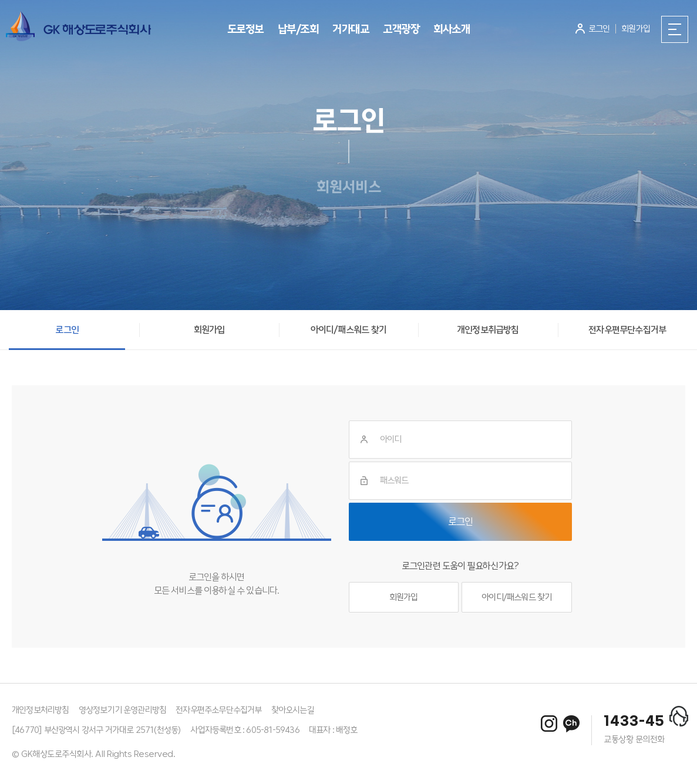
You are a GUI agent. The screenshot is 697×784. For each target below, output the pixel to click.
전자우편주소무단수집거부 (218, 710)
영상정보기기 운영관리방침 (123, 710)
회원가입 (404, 597)
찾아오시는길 (293, 710)
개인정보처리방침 (41, 710)
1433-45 (634, 722)
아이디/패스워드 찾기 (516, 597)
